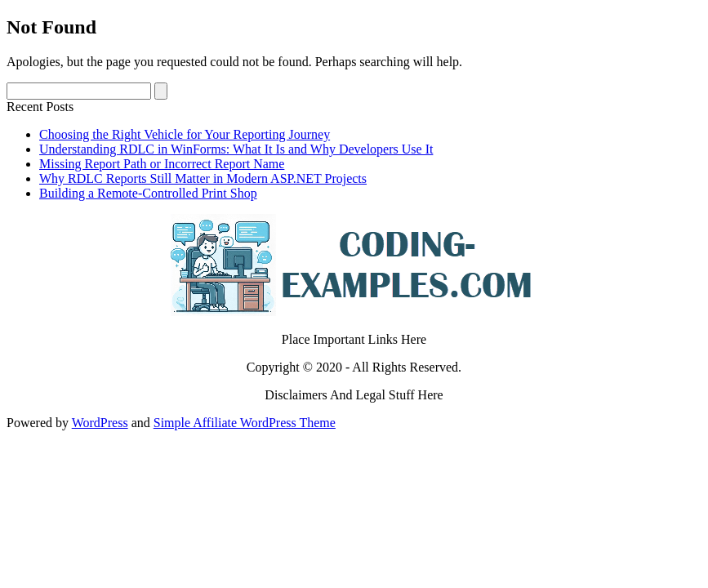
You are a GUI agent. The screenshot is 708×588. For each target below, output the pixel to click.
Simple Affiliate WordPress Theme (245, 423)
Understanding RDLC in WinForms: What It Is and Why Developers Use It (236, 149)
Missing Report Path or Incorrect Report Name (162, 164)
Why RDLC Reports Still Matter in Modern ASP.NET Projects (203, 178)
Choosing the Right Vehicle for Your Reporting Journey (185, 134)
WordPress (100, 423)
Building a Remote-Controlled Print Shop (148, 193)
